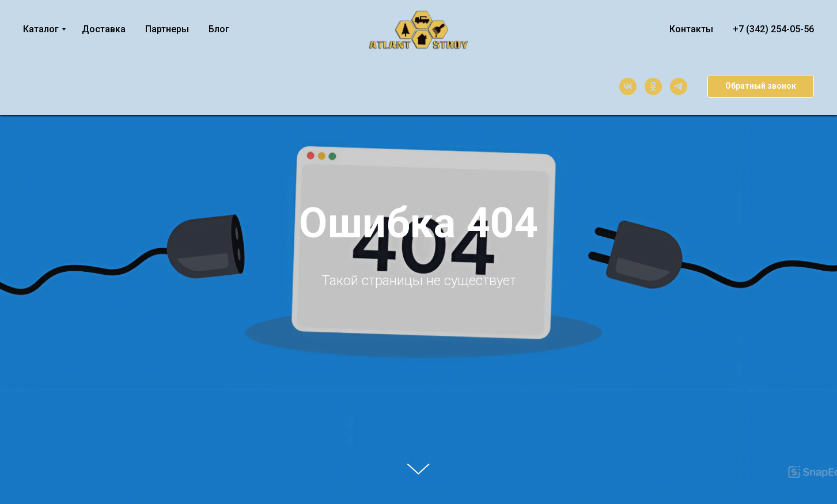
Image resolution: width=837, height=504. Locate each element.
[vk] (628, 86)
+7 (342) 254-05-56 (773, 29)
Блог (219, 29)
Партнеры (167, 29)
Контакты (691, 29)
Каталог (41, 29)
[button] (761, 86)
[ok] (653, 86)
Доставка (104, 29)
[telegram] (679, 86)
